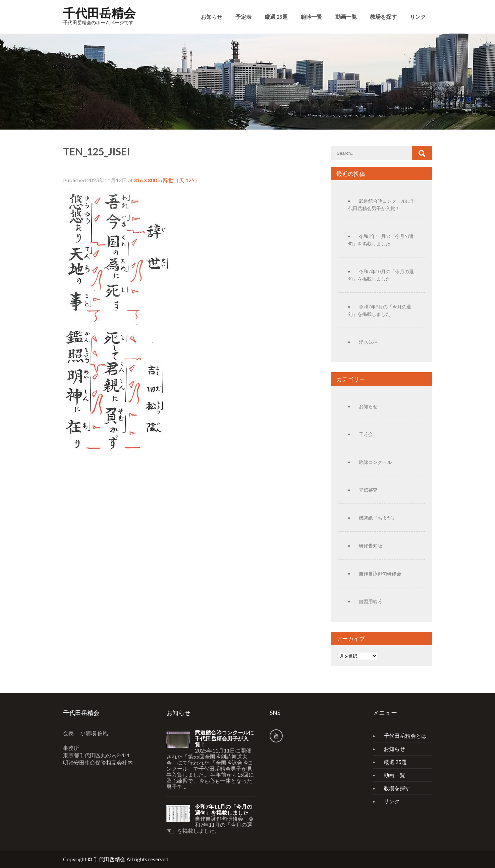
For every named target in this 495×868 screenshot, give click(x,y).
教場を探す (383, 17)
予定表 (243, 17)
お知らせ (212, 17)
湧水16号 (369, 342)
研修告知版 (371, 546)
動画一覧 (346, 17)
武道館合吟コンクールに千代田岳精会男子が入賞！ (224, 738)
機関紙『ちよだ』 (378, 518)
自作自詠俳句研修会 (380, 573)
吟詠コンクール (375, 462)
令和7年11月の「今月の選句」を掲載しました (224, 810)
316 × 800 (145, 180)
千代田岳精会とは (405, 736)
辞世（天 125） (181, 180)
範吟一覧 (312, 17)
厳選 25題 (276, 17)
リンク (418, 17)
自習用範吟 (371, 601)
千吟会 (366, 434)
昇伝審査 (368, 490)
